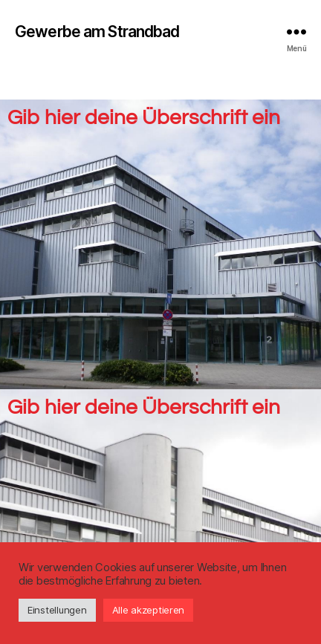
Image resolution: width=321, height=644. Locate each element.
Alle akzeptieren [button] (149, 610)
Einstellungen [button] (57, 610)
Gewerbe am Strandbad (97, 32)
